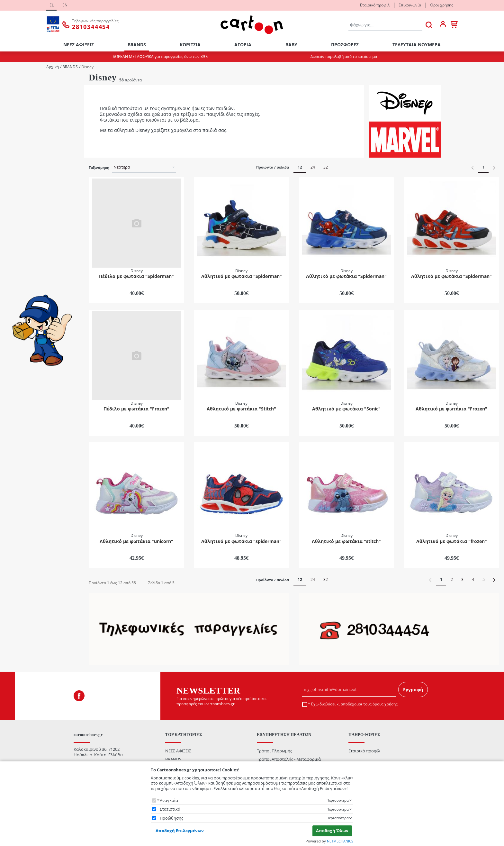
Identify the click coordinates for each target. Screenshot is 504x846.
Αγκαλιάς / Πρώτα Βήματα (38, 229)
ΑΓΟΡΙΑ (243, 45)
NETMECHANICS (340, 841)
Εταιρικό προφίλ (375, 5)
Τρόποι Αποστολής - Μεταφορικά (289, 759)
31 (15, 202)
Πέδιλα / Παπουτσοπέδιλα (38, 255)
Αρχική (53, 67)
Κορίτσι (21, 99)
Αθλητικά (22, 238)
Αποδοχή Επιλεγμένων (180, 831)
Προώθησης (171, 818)
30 (15, 193)
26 (15, 158)
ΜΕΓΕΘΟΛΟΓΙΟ (18, 114)
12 (300, 167)
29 (15, 184)
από (13, 404)
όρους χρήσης (385, 704)
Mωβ (18, 289)
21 (15, 124)
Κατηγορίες (15, 211)
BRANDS (137, 45)
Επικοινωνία (410, 5)
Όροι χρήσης (442, 5)
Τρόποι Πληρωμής (274, 751)
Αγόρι (19, 90)
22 (15, 133)
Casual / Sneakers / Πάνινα (39, 221)
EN (65, 5)
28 (15, 176)
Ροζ (17, 340)
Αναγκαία (169, 800)
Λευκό (19, 323)
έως (36, 404)
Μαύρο (20, 332)
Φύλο (10, 81)
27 (15, 167)
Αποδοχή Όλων (332, 831)
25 (15, 150)
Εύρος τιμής (17, 364)
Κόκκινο (21, 315)
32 (326, 167)
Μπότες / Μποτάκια (32, 247)
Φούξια (20, 349)
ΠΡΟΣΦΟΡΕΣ (345, 45)
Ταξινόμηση (99, 168)
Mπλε (18, 280)
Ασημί (19, 298)
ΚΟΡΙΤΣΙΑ (190, 45)
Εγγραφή (413, 690)
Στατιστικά (170, 809)
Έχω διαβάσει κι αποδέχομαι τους (354, 704)
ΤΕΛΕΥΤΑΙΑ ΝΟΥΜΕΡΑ (417, 45)
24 (15, 141)
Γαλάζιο (21, 306)
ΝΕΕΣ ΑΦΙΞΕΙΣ (79, 45)
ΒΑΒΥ (291, 45)
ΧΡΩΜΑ (12, 271)
